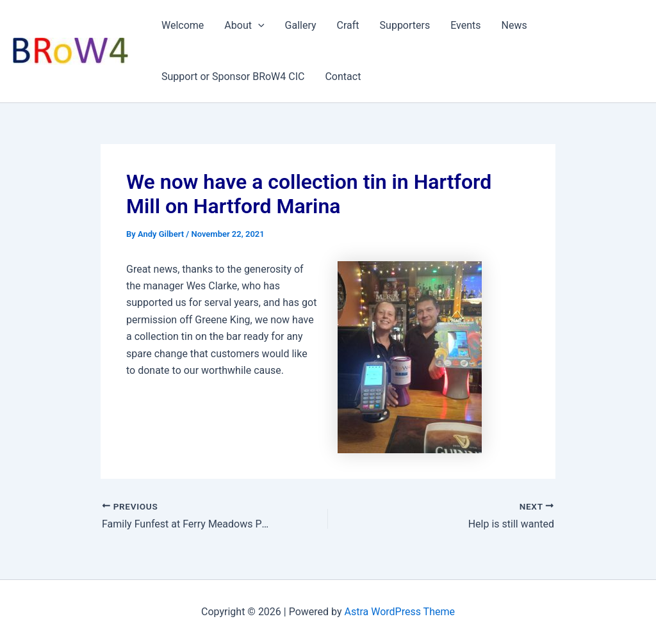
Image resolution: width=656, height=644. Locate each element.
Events (465, 25)
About (244, 26)
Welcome (183, 25)
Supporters (405, 25)
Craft (348, 25)
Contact (343, 76)
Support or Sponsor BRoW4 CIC (233, 76)
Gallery (301, 25)
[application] (258, 26)
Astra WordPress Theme (400, 612)
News (514, 25)
